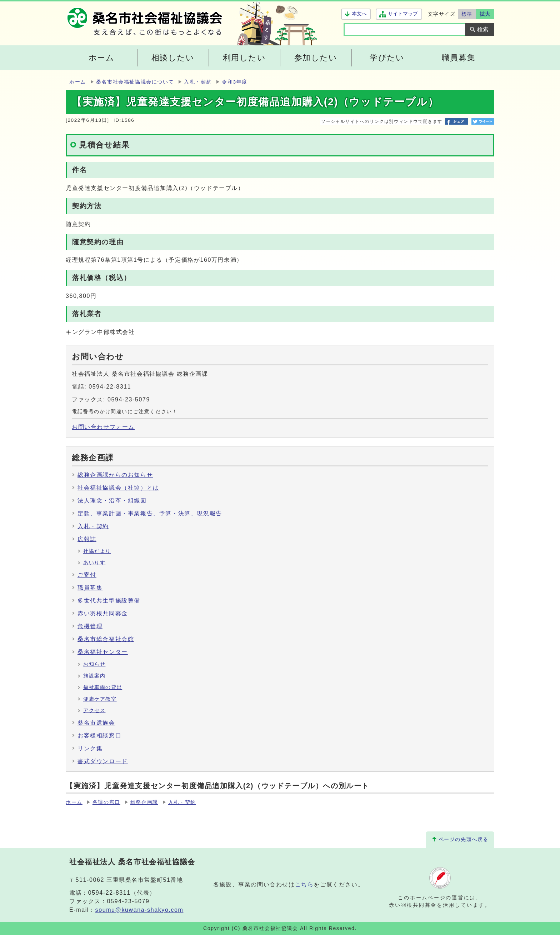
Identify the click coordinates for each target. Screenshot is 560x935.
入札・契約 (198, 82)
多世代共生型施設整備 (109, 601)
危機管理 (90, 626)
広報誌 (87, 539)
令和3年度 (235, 82)
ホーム (78, 82)
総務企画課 (144, 802)
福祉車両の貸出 (103, 687)
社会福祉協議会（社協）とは (118, 488)
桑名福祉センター (103, 652)
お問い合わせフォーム (103, 427)
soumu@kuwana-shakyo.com (139, 910)
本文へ (359, 14)
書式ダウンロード (103, 761)
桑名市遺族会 (96, 723)
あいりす (94, 563)
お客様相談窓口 (99, 736)
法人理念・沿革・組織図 (112, 501)
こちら (304, 884)
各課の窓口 (106, 802)
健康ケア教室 (100, 699)
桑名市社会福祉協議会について (135, 82)
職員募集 (90, 588)
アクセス (94, 711)
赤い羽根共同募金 (103, 613)
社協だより (97, 551)
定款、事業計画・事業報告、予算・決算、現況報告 (150, 513)
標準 (467, 14)
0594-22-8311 (109, 893)
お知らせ (94, 664)
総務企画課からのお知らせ (115, 475)
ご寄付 (87, 575)
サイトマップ (403, 14)
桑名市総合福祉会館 (106, 639)
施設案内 (94, 676)
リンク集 (90, 748)
